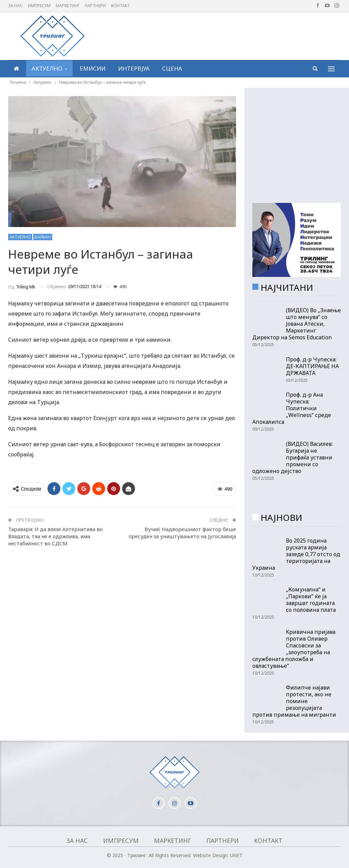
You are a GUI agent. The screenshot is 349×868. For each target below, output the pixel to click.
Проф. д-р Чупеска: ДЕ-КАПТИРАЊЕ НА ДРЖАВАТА (312, 366)
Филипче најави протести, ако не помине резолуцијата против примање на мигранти (294, 701)
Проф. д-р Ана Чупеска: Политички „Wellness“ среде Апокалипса (292, 408)
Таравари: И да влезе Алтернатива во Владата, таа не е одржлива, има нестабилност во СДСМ (55, 536)
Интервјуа (134, 68)
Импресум (39, 6)
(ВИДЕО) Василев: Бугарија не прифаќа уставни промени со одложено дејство (293, 457)
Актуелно (47, 68)
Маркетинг (68, 6)
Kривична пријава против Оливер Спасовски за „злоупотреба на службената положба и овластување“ (294, 649)
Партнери (95, 6)
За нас (15, 6)
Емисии (93, 68)
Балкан (43, 237)
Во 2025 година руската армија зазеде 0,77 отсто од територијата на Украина (296, 554)
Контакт (120, 6)
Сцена (172, 68)
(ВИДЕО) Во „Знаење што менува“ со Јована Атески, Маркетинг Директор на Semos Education (297, 324)
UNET (236, 855)
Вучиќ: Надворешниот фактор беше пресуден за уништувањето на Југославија (182, 533)
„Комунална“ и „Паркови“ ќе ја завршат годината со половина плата (311, 600)
